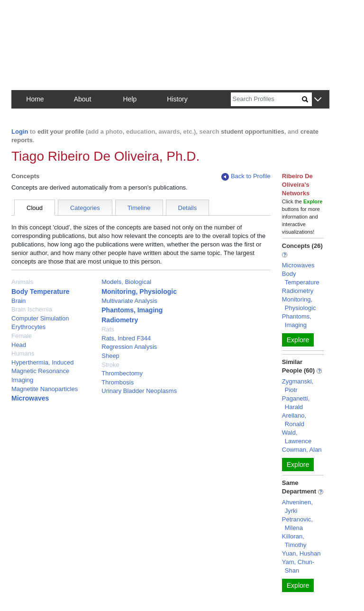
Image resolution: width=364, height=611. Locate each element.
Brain (18, 301)
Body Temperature (41, 292)
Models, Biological (126, 282)
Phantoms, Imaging (132, 310)
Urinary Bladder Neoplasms (139, 391)
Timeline (139, 208)
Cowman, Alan (302, 450)
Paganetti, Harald (296, 403)
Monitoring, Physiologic (139, 292)
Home (35, 99)
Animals (22, 282)
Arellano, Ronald (294, 420)
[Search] (266, 99)
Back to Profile (246, 177)
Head (19, 345)
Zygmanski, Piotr (298, 386)
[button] (318, 100)
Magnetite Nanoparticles (45, 389)
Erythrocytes (28, 327)
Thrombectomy (122, 373)
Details (188, 208)
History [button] (177, 99)
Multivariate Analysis (129, 301)
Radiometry (120, 320)
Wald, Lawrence (297, 437)
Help (130, 99)
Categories (85, 208)
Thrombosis (118, 382)
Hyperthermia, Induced (43, 362)
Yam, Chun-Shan (298, 566)
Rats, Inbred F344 (126, 338)
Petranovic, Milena (297, 524)
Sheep (110, 356)
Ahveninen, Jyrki (297, 506)
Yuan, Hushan (301, 553)
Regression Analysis (129, 347)
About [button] (83, 99)
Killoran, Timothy (294, 541)
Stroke (110, 365)
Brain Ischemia (32, 309)
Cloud (35, 208)
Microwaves (30, 398)
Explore (298, 340)
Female (22, 336)
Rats (108, 329)
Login (20, 132)
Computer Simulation (40, 318)
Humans (23, 353)
